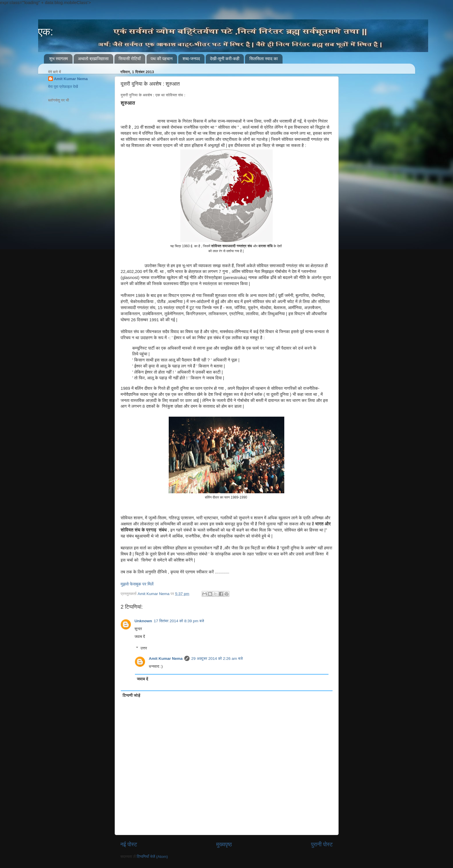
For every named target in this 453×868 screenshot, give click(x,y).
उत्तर (144, 648)
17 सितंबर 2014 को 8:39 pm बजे (179, 621)
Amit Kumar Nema (166, 659)
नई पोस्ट (129, 844)
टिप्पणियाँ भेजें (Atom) (152, 857)
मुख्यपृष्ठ (224, 844)
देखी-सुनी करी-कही (225, 59)
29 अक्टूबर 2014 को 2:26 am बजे (217, 659)
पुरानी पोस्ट (322, 844)
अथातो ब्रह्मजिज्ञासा (93, 59)
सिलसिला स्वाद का (263, 59)
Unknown (143, 621)
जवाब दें (140, 637)
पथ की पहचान (162, 59)
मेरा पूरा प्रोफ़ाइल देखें (63, 87)
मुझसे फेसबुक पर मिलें (137, 584)
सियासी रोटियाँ (130, 59)
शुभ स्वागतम (59, 59)
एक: (46, 32)
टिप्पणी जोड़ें (131, 696)
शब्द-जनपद (191, 59)
